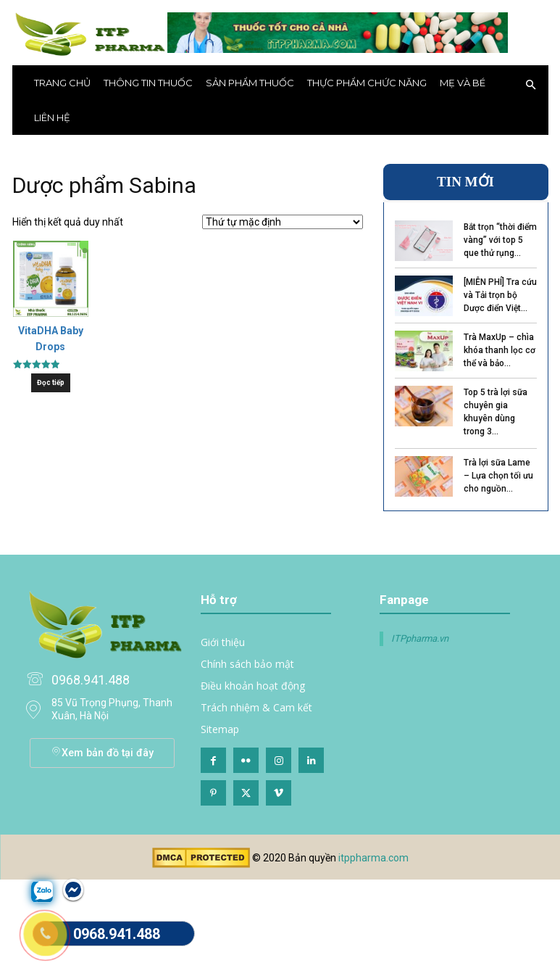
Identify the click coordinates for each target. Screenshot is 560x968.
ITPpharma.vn (420, 638)
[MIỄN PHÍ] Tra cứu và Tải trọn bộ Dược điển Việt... (500, 295)
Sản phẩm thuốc (250, 83)
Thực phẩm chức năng (367, 83)
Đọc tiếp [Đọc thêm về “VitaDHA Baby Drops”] (51, 382)
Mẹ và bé (463, 83)
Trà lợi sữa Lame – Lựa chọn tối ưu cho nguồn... (498, 476)
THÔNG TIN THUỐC (148, 83)
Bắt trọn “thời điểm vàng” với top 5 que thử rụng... (500, 240)
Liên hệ (52, 117)
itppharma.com (373, 858)
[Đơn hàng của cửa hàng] (283, 222)
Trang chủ (62, 83)
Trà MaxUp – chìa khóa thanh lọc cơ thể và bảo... (500, 350)
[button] (531, 85)
